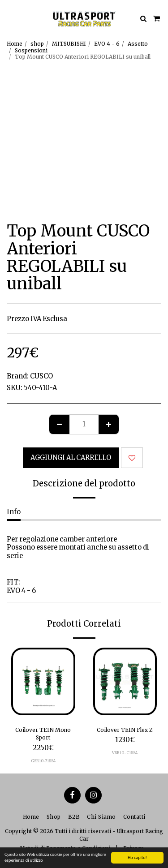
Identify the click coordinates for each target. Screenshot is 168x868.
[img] (43, 681)
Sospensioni (31, 50)
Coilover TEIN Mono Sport (43, 734)
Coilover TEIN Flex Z (125, 730)
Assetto (138, 44)
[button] (10, 18)
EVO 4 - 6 (107, 44)
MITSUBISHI (69, 44)
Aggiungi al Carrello (71, 458)
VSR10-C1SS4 (125, 753)
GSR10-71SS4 (43, 761)
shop (37, 44)
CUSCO (41, 376)
